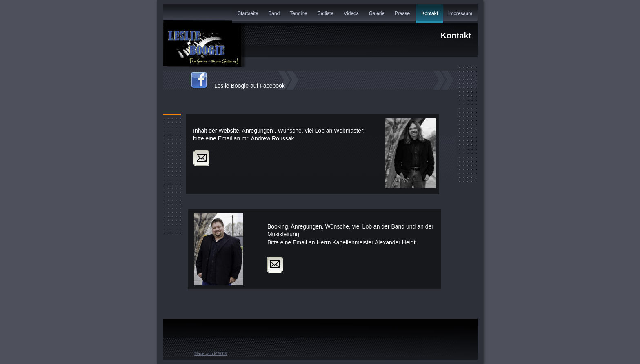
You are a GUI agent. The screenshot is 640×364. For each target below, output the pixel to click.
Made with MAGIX (211, 354)
